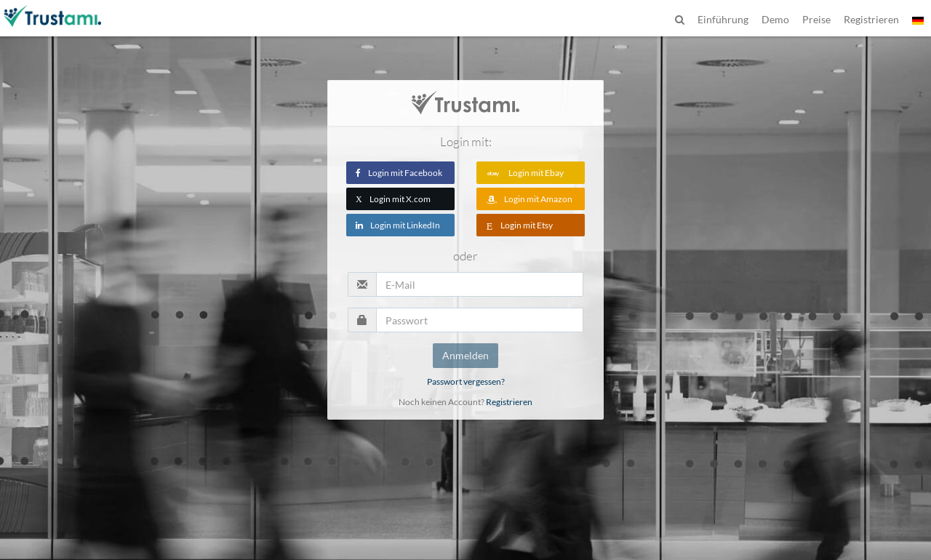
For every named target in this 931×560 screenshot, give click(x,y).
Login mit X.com (393, 199)
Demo (775, 19)
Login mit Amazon (529, 199)
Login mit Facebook (399, 173)
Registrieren (509, 402)
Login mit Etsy (519, 225)
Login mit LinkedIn (398, 225)
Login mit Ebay (525, 173)
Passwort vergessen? (466, 381)
